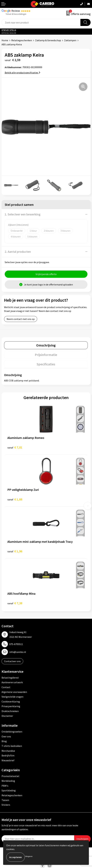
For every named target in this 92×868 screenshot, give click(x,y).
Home (5, 40)
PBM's (5, 786)
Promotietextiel (10, 776)
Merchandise (8, 751)
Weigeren (29, 856)
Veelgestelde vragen (12, 697)
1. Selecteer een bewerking (23, 214)
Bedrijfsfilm (8, 755)
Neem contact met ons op (21, 319)
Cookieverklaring (11, 702)
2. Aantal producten (18, 252)
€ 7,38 (15, 603)
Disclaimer (7, 716)
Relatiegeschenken (22, 40)
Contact (6, 687)
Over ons (6, 736)
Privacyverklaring (11, 706)
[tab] (46, 345)
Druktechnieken (10, 711)
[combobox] (41, 22)
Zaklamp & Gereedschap (48, 40)
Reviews (16, 11)
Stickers (6, 805)
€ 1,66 (15, 499)
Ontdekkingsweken (12, 732)
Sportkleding (9, 790)
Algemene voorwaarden (14, 692)
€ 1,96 (15, 551)
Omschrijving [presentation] (46, 345)
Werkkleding (8, 781)
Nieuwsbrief (8, 760)
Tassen (5, 800)
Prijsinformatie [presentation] (46, 355)
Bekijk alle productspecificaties (22, 73)
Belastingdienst (10, 678)
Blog (4, 741)
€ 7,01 (15, 447)
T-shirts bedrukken (12, 746)
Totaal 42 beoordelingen (16, 14)
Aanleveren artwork (12, 682)
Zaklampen (70, 40)
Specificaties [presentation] (46, 364)
